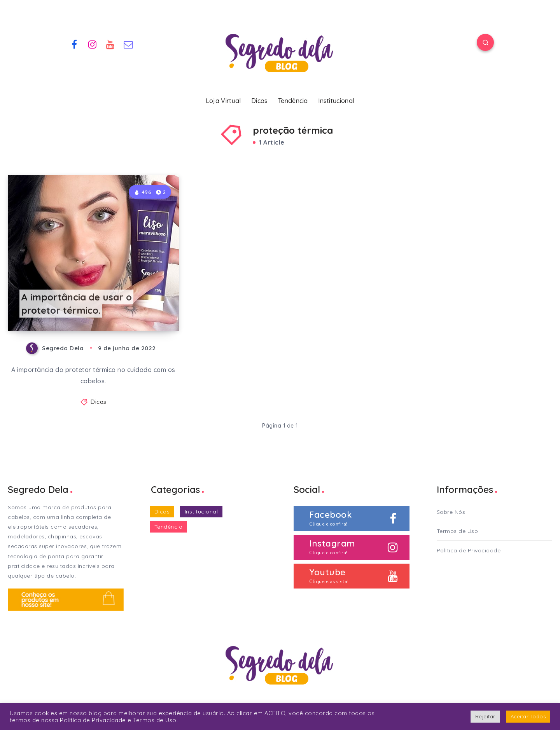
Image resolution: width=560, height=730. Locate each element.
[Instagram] (93, 44)
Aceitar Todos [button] (528, 716)
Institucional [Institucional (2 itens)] (201, 512)
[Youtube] (110, 44)
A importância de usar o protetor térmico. (76, 304)
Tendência (293, 101)
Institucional (336, 101)
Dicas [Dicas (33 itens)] (162, 512)
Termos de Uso (458, 531)
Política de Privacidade (469, 550)
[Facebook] (74, 44)
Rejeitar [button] (485, 716)
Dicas (260, 101)
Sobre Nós (451, 512)
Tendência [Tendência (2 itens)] (169, 527)
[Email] (129, 44)
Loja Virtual (223, 101)
